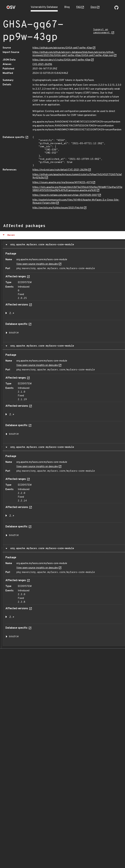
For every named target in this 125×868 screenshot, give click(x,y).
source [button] (14, 333)
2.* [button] (12, 313)
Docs (93, 7)
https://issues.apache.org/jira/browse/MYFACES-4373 (62, 183)
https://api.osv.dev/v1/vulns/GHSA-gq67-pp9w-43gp (62, 60)
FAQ (78, 7)
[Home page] (11, 8)
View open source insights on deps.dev (37, 264)
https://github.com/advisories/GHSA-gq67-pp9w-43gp (62, 48)
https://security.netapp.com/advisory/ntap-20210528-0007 (65, 195)
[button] (62, 235)
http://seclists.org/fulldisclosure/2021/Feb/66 (58, 208)
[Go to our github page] (116, 9)
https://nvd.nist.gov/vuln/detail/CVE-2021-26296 (60, 170)
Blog (67, 7)
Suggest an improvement (102, 31)
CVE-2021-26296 (42, 64)
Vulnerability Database (44, 7)
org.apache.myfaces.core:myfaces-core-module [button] (41, 245)
